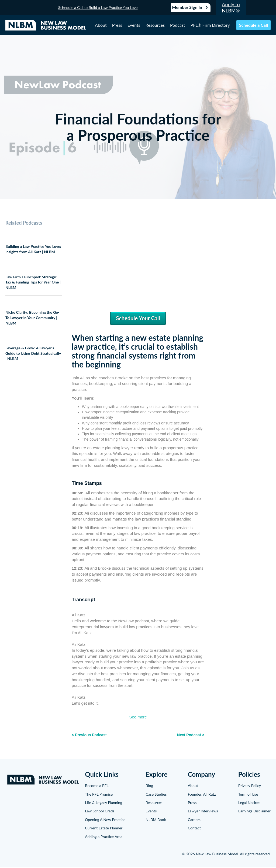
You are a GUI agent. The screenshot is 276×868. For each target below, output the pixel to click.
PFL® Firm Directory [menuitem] (210, 25)
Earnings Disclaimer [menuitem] (254, 812)
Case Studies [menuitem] (156, 795)
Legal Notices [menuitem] (249, 803)
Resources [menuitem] (155, 25)
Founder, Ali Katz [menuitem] (202, 795)
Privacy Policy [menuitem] (250, 786)
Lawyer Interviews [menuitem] (203, 812)
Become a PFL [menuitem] (97, 786)
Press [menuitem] (117, 25)
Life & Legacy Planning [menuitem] (103, 803)
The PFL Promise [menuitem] (99, 795)
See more (138, 718)
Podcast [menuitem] (177, 25)
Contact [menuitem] (194, 829)
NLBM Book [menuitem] (156, 820)
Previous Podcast (91, 736)
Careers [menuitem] (194, 820)
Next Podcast (189, 736)
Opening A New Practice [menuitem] (105, 820)
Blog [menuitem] (149, 786)
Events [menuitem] (134, 25)
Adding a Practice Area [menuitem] (104, 837)
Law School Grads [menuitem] (100, 812)
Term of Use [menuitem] (248, 795)
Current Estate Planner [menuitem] (104, 829)
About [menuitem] (101, 25)
